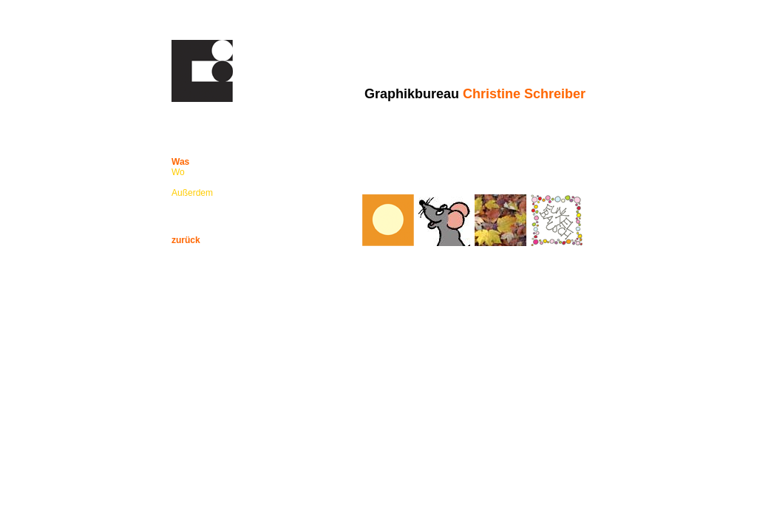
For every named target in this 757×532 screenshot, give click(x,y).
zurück (186, 240)
